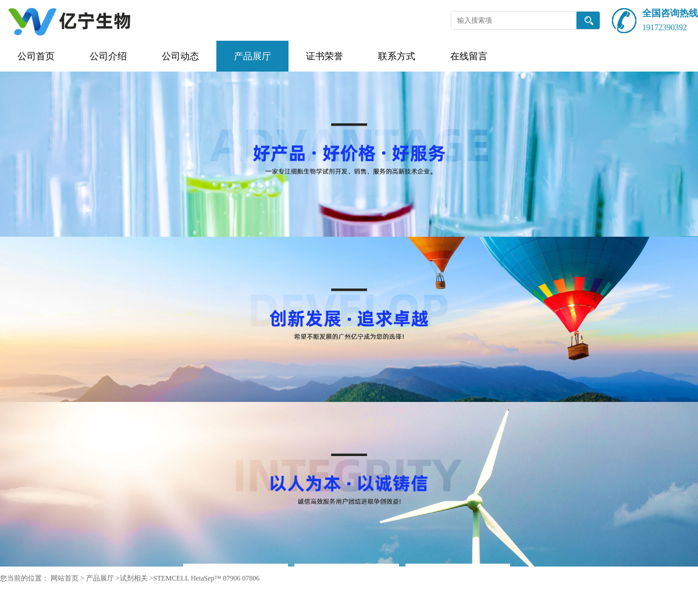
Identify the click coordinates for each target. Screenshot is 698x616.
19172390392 (665, 28)
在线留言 (469, 56)
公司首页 (36, 56)
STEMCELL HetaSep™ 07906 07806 (206, 578)
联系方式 (397, 56)
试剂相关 (134, 578)
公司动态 (180, 56)
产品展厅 (252, 56)
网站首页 (65, 578)
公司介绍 (108, 56)
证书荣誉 (325, 56)
